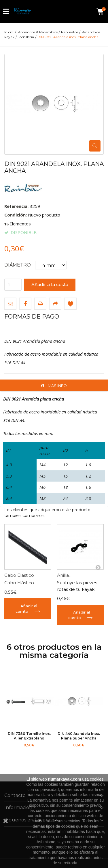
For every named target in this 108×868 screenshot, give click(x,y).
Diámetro (18, 265)
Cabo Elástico (19, 575)
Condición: (16, 215)
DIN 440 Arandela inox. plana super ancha (79, 736)
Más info (57, 386)
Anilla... (64, 575)
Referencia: (16, 206)
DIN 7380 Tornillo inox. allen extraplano (29, 736)
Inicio (9, 32)
